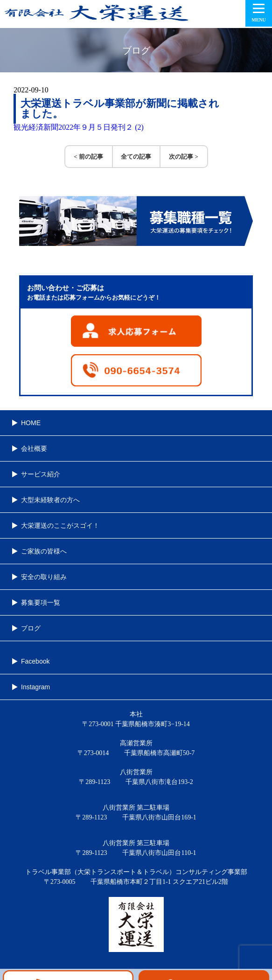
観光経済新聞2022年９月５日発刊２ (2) (79, 127)
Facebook (35, 661)
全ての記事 (136, 157)
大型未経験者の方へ (50, 500)
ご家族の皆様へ (44, 551)
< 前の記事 (88, 157)
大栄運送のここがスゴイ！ (60, 525)
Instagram (35, 687)
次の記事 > (184, 157)
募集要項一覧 (41, 602)
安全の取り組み (44, 577)
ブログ (31, 628)
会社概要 (34, 448)
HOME (31, 423)
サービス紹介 (41, 474)
